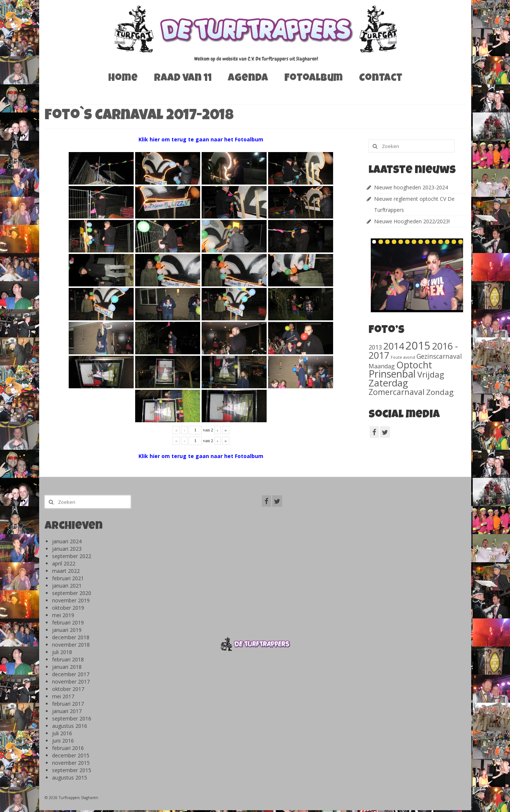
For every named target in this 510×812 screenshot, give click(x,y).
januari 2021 (67, 586)
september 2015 (72, 770)
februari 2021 (68, 578)
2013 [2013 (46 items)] (375, 347)
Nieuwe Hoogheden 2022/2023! (412, 221)
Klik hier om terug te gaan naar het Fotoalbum (201, 139)
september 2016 (72, 718)
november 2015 (71, 763)
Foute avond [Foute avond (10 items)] (403, 357)
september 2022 (72, 556)
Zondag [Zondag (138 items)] (440, 392)
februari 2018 (68, 659)
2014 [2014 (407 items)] (394, 346)
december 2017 (71, 674)
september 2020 (72, 593)
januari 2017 (67, 711)
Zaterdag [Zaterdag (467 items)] (388, 383)
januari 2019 (67, 630)
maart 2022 (66, 571)
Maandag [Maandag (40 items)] (382, 366)
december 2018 (71, 637)
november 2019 (71, 600)
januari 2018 (67, 667)
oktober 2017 (68, 689)
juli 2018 (62, 652)
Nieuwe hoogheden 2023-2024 (411, 187)
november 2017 (71, 682)
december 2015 (71, 755)
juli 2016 (62, 733)
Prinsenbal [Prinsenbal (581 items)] (392, 374)
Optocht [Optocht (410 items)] (414, 365)
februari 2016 (68, 748)
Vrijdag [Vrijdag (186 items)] (431, 374)
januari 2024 (67, 541)
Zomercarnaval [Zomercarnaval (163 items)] (397, 392)
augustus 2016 (70, 726)
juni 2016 (63, 741)
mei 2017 (63, 696)
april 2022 (64, 563)
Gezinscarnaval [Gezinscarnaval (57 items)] (439, 356)
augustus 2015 (70, 777)
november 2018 (71, 645)
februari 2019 (68, 622)
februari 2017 (68, 704)
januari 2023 (67, 549)
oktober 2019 (68, 608)
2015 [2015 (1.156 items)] (418, 345)
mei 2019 (63, 615)
